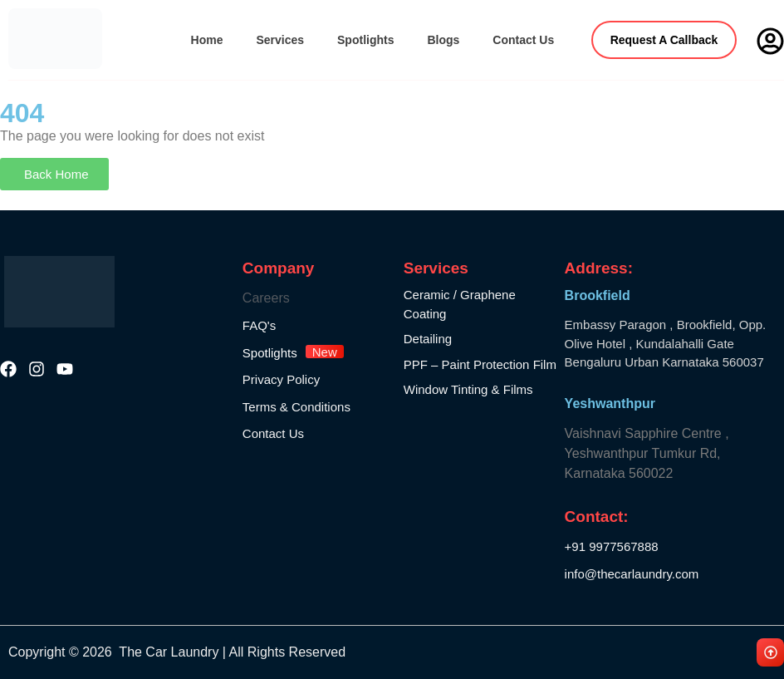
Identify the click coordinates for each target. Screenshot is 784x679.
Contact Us (523, 40)
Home (207, 40)
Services (280, 40)
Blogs (443, 40)
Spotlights (365, 40)
